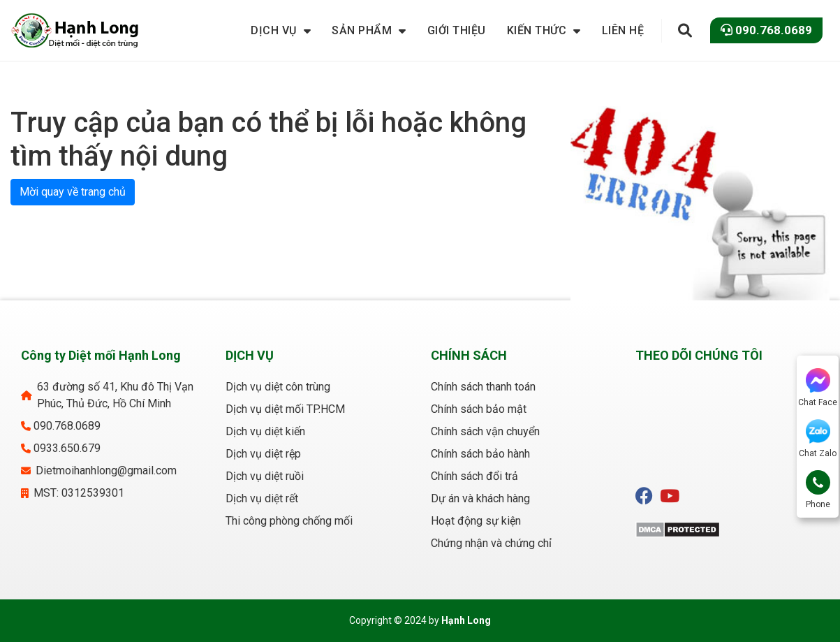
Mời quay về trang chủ (73, 192)
